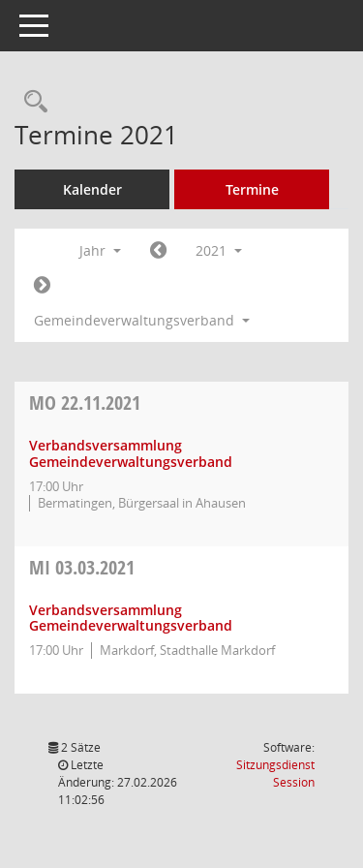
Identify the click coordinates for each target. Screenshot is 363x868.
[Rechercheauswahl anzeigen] (31, 102)
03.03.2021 (82, 567)
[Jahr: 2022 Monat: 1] (42, 286)
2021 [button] (219, 250)
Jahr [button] (100, 250)
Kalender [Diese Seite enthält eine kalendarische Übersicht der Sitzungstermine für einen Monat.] (92, 189)
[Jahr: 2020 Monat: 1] (158, 251)
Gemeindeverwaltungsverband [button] (142, 320)
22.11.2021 (85, 403)
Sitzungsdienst (275, 774)
